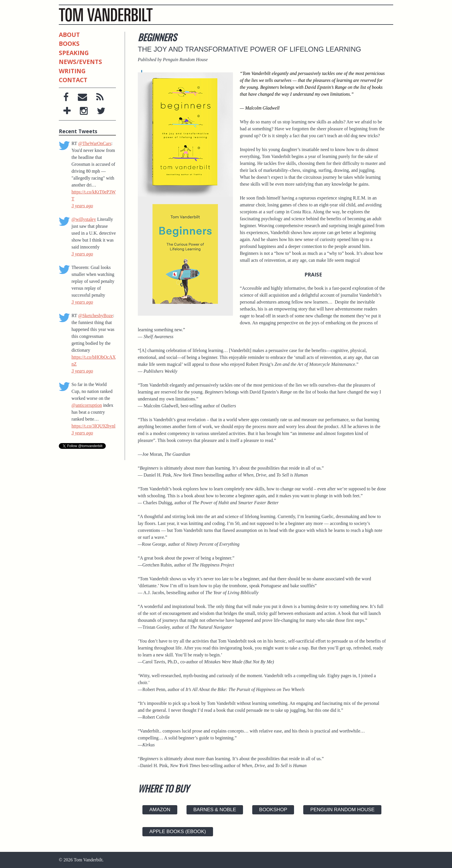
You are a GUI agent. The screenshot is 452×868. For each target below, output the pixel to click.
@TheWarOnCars (95, 143)
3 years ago (82, 206)
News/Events (80, 62)
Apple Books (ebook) (178, 832)
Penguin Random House (342, 810)
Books (69, 44)
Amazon (160, 810)
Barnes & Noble (215, 810)
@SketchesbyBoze (95, 316)
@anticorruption (87, 405)
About (69, 35)
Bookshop (273, 810)
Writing (72, 71)
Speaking (74, 53)
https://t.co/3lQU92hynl (93, 426)
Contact (73, 79)
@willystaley (84, 219)
